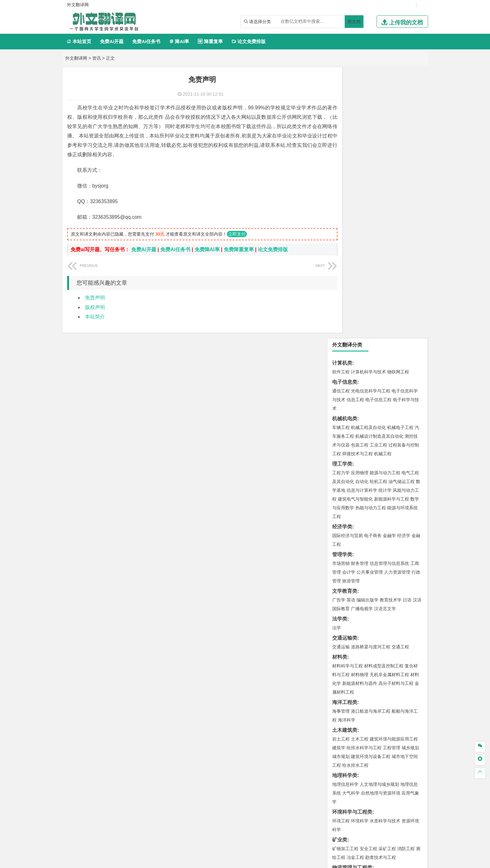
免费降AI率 (207, 249)
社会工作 (368, 698)
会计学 (349, 301)
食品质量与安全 (347, 633)
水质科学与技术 (385, 550)
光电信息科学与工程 (371, 120)
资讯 (97, 58)
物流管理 (360, 606)
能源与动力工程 (385, 202)
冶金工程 (355, 586)
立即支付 (237, 234)
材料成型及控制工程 (384, 395)
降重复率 (210, 41)
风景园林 (392, 670)
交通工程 (400, 376)
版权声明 (95, 307)
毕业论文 (342, 727)
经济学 (404, 265)
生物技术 (410, 625)
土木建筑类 (345, 459)
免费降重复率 (239, 249)
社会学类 (342, 689)
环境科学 (360, 550)
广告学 (339, 329)
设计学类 (342, 652)
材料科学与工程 (347, 395)
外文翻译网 (76, 58)
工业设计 (402, 661)
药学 (368, 633)
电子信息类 (345, 111)
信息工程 (355, 129)
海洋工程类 (345, 431)
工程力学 (341, 202)
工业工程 (378, 174)
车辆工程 (341, 157)
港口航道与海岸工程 (371, 440)
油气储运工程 (402, 211)
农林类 (340, 708)
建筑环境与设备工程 (371, 486)
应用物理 (360, 202)
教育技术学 (391, 329)
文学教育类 (345, 320)
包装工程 (360, 174)
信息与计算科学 (362, 219)
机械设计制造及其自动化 (379, 165)
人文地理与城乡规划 (379, 513)
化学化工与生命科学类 (357, 616)
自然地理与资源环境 (381, 522)
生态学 (339, 717)
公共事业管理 (370, 301)
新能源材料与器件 (360, 412)
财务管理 (360, 292)
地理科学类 (345, 504)
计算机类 (342, 92)
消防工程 (406, 578)
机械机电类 (345, 148)
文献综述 (342, 748)
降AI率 (179, 41)
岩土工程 (341, 468)
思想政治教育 (345, 698)
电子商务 (373, 265)
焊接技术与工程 (357, 183)
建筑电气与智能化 (355, 228)
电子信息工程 (378, 129)
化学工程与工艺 (347, 625)
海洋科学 (347, 449)
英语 (351, 329)
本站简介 (95, 317)
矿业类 (340, 569)
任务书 (340, 768)
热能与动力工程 (371, 237)
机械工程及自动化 (368, 157)
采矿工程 (387, 578)
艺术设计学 (362, 661)
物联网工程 (398, 101)
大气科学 (351, 522)
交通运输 (341, 376)
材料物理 (360, 404)
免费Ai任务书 (146, 41)
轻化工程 (347, 642)
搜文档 (354, 22)
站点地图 (307, 861)
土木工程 (360, 468)
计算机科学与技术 (368, 101)
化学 (380, 642)
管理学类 (342, 284)
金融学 (389, 265)
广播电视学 (362, 338)
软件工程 (341, 101)
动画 (416, 661)
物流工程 (341, 606)
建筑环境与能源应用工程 (394, 468)
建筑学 (339, 477)
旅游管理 (351, 310)
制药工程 (392, 625)
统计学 (385, 219)
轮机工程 (378, 211)
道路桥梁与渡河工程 (371, 376)
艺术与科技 (371, 670)
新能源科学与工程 (392, 228)
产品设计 (383, 661)
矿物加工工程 (345, 578)
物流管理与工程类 (352, 597)
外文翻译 (342, 758)
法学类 (340, 348)
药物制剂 (383, 633)
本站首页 (79, 41)
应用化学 (373, 625)
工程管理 (392, 477)
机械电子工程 (400, 157)
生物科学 (394, 642)
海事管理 (341, 440)
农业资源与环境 (362, 717)
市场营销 (341, 292)
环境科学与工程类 (352, 541)
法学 (337, 357)
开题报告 (342, 737)
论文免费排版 (249, 41)
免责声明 (95, 298)
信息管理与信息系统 (389, 292)
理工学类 (342, 193)
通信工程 (341, 120)
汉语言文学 (385, 338)
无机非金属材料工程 (389, 404)
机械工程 (383, 183)
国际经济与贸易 (347, 265)
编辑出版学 (367, 329)
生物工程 (365, 642)
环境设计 (341, 661)
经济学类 (342, 256)
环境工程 (341, 550)
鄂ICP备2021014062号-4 (271, 861)
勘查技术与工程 (381, 586)
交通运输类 (345, 367)
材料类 (340, 386)
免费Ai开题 (112, 41)
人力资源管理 (397, 301)
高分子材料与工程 (396, 412)
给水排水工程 (355, 494)
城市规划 (341, 486)
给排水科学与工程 (364, 477)
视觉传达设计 (345, 670)
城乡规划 (410, 477)
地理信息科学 (345, 513)
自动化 (362, 211)
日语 (407, 329)
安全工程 (368, 578)
